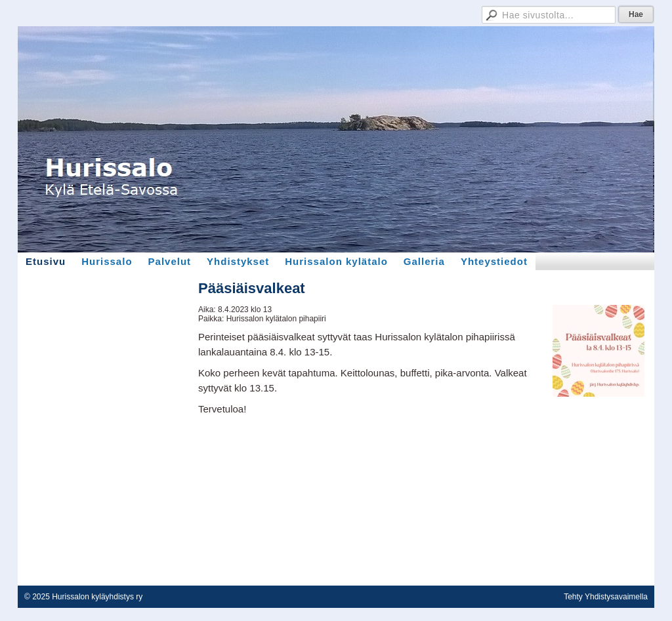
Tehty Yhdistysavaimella (606, 597)
